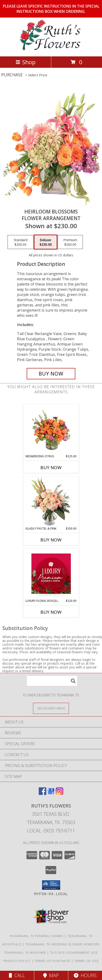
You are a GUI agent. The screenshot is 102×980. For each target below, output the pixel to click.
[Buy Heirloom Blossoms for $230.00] (51, 374)
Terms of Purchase (52, 961)
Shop (25, 62)
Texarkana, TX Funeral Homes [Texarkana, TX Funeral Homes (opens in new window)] (37, 936)
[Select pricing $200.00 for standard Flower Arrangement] (21, 242)
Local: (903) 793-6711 (51, 831)
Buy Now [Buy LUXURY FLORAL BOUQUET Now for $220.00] (51, 612)
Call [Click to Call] (17, 975)
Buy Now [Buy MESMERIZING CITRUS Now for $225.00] (51, 467)
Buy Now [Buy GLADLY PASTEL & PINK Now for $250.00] (51, 540)
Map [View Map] (51, 975)
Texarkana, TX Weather (25, 953)
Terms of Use (86, 961)
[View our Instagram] (59, 793)
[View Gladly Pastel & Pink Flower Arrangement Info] (51, 501)
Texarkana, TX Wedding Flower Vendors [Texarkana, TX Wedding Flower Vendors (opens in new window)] (62, 944)
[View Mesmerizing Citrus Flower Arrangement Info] (51, 429)
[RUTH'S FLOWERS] (51, 49)
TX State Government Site (74, 953)
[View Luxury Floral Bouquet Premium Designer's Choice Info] (51, 574)
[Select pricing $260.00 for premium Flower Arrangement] (70, 242)
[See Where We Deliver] (51, 708)
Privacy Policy (17, 961)
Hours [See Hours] (85, 975)
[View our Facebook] (42, 793)
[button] (51, 885)
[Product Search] (52, 681)
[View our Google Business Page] (51, 793)
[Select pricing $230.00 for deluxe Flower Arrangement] (46, 242)
